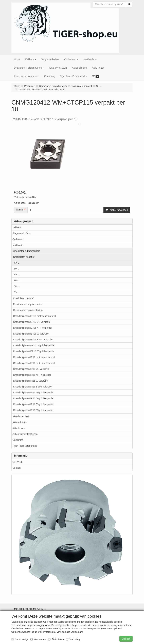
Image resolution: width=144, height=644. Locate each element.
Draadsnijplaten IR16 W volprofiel (31, 381)
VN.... (17, 275)
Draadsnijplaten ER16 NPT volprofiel (32, 328)
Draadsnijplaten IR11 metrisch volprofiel (34, 357)
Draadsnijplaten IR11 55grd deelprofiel (33, 404)
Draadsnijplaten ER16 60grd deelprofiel (34, 345)
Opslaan (126, 639)
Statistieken (56, 639)
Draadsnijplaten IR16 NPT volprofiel (32, 375)
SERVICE (18, 462)
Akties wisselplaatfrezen (25, 434)
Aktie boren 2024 (21, 416)
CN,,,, (17, 263)
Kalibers (17, 227)
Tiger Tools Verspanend (25, 446)
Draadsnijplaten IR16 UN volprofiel (31, 369)
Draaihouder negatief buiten (28, 304)
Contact (16, 468)
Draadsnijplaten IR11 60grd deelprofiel (33, 393)
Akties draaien (20, 422)
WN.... (17, 280)
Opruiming (18, 440)
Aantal (20, 210)
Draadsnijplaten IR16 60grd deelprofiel (33, 398)
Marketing (73, 639)
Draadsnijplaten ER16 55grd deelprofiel (34, 351)
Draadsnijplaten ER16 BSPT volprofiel (33, 340)
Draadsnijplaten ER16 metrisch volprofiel (35, 316)
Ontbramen (18, 239)
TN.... (17, 292)
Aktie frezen (19, 428)
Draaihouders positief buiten (28, 310)
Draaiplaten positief (23, 298)
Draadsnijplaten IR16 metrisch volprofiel (34, 363)
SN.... (17, 286)
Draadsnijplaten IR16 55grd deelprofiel (33, 410)
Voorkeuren (38, 639)
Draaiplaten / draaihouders (26, 251)
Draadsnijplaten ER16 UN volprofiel (32, 322)
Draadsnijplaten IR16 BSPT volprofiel (33, 387)
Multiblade (18, 245)
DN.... (17, 269)
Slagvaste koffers (21, 233)
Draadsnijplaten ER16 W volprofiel (31, 334)
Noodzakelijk (20, 639)
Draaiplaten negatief (24, 257)
